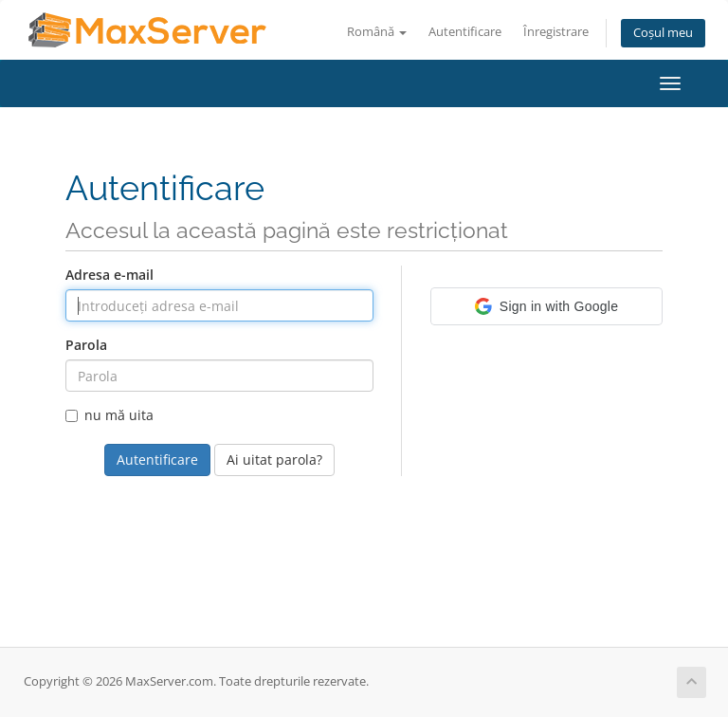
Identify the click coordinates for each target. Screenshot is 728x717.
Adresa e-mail (109, 275)
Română (377, 32)
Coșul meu (663, 33)
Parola (86, 345)
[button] (546, 306)
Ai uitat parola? (274, 460)
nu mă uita (109, 415)
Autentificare (465, 32)
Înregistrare (556, 32)
